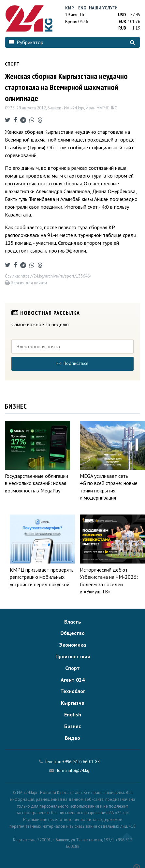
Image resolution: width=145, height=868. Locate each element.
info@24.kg (79, 770)
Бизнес (72, 726)
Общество (72, 633)
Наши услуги (103, 8)
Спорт (72, 668)
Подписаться (72, 363)
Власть (73, 622)
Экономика (73, 645)
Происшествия (73, 656)
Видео (72, 738)
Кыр (70, 8)
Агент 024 (73, 680)
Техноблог (73, 691)
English (73, 714)
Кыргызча (73, 703)
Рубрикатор (26, 42)
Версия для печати (26, 283)
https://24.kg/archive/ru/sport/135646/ (56, 276)
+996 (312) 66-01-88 (81, 762)
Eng (82, 8)
